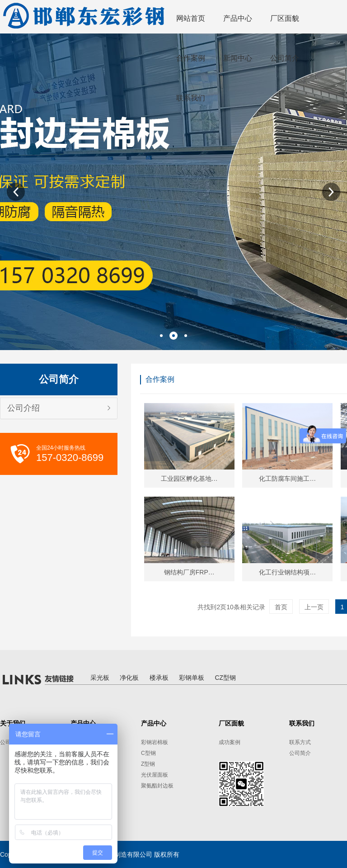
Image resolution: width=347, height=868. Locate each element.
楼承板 (159, 678)
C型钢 (148, 753)
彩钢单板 (192, 678)
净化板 (129, 678)
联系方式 (300, 742)
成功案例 (230, 742)
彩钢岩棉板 (155, 742)
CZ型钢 (225, 678)
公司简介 (300, 753)
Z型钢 (148, 764)
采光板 (100, 678)
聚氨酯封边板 (157, 786)
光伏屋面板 (155, 775)
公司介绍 (23, 408)
